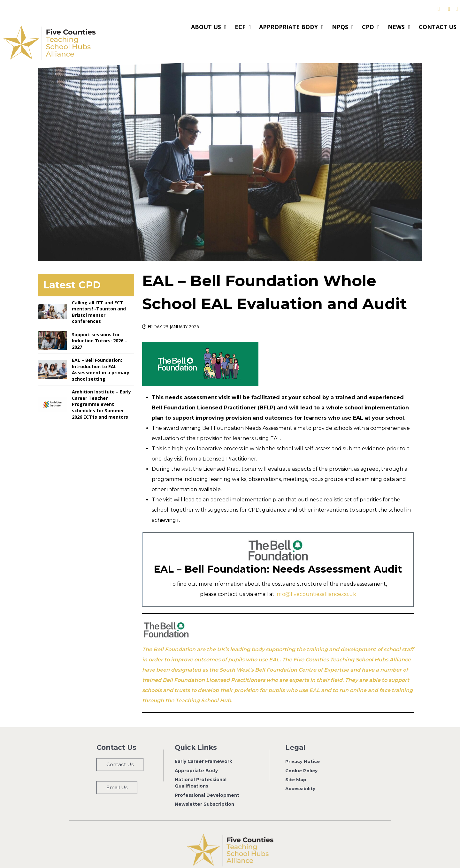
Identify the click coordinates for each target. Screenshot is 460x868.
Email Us (117, 773)
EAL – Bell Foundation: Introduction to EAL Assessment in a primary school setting (101, 355)
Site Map (296, 765)
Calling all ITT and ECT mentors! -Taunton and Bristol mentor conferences (99, 298)
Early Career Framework (203, 747)
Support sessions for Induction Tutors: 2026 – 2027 (100, 326)
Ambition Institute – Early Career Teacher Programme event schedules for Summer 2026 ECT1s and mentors (101, 390)
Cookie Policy (302, 756)
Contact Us (120, 750)
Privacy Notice (303, 747)
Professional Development (207, 781)
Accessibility (300, 774)
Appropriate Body (196, 756)
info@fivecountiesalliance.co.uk (316, 580)
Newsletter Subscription (204, 790)
